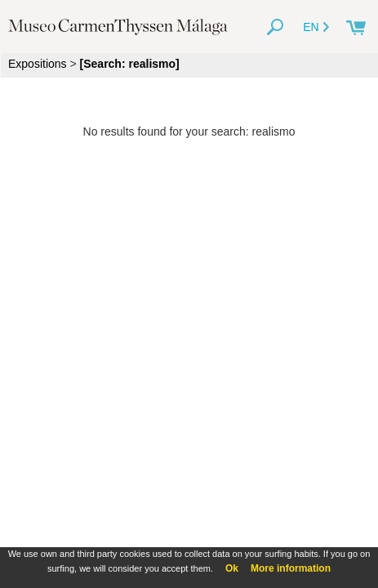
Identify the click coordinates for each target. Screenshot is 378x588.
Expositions (38, 64)
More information (291, 568)
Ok (232, 568)
